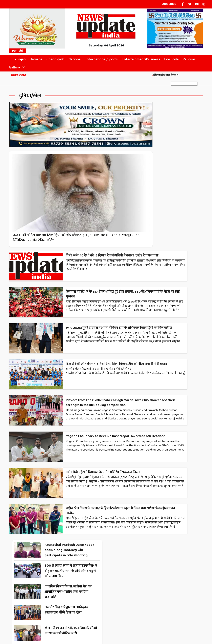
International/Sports (104, 60)
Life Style (173, 60)
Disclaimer (147, 628)
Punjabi (17, 52)
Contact (79, 628)
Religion (191, 60)
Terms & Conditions (101, 628)
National (77, 60)
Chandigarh (57, 60)
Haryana (38, 60)
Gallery (17, 68)
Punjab (22, 60)
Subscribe (169, 4)
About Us (64, 628)
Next (128, 541)
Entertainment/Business (143, 60)
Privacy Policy (127, 628)
